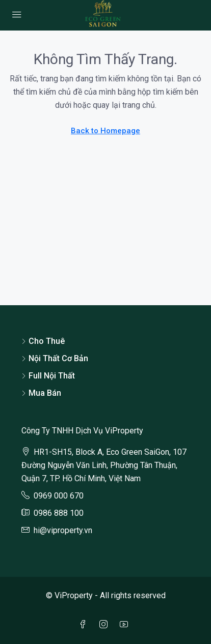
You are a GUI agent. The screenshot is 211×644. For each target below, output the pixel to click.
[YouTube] (126, 625)
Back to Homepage (106, 131)
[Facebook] (85, 625)
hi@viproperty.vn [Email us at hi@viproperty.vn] (63, 530)
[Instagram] (106, 625)
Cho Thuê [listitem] (43, 341)
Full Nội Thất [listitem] (48, 376)
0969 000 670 (59, 496)
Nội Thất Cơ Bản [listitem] (55, 358)
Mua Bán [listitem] (41, 393)
